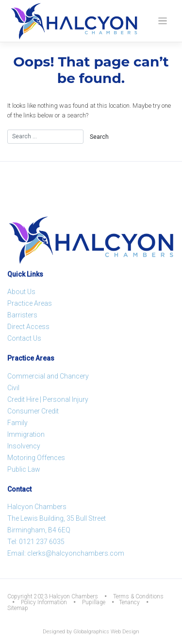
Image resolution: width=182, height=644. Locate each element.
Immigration (26, 434)
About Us (21, 292)
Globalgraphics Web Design (106, 632)
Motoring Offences (36, 458)
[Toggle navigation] (163, 21)
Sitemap (18, 608)
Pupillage (94, 602)
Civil (13, 388)
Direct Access (28, 327)
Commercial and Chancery (48, 376)
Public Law (24, 469)
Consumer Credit (33, 411)
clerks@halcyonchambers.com (76, 553)
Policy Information (44, 602)
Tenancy (129, 602)
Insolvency (24, 446)
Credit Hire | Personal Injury (48, 399)
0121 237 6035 (42, 542)
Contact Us (24, 338)
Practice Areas (30, 303)
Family (17, 423)
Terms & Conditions (138, 596)
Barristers (22, 315)
